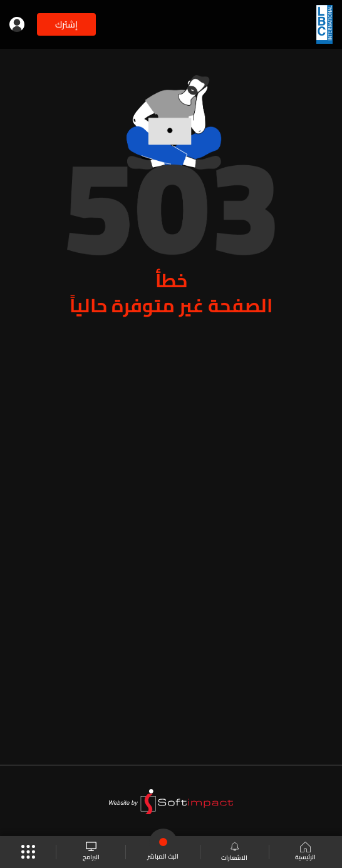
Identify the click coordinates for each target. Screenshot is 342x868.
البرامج (91, 852)
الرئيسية (305, 852)
